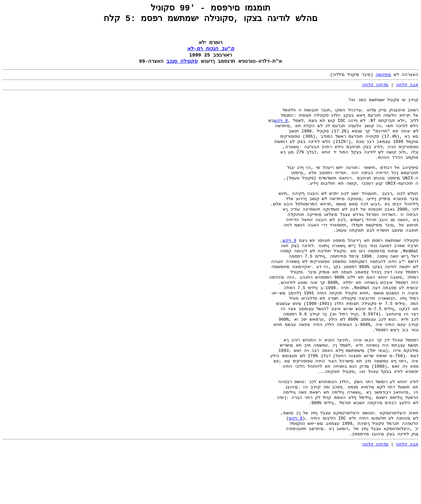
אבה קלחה (407, 91)
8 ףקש (281, 131)
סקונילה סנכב (182, 66)
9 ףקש (289, 267)
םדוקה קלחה (375, 91)
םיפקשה (383, 80)
